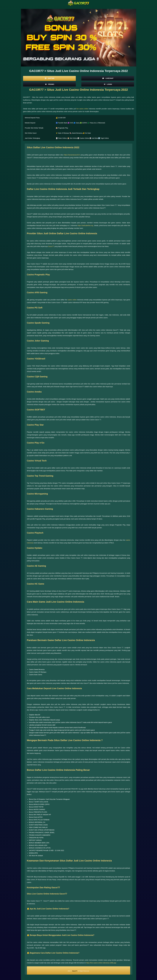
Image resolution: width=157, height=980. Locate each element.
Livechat (108, 78)
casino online (72, 300)
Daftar (49, 78)
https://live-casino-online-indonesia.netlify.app (101, 963)
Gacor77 (51, 246)
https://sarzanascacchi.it (72, 155)
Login (108, 84)
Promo (49, 84)
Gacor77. (75, 971)
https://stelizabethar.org (85, 225)
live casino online (82, 109)
